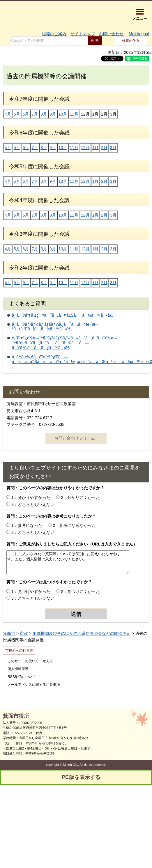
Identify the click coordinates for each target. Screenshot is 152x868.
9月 (53, 114)
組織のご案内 (54, 34)
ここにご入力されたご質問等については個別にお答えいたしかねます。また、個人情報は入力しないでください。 (68, 562)
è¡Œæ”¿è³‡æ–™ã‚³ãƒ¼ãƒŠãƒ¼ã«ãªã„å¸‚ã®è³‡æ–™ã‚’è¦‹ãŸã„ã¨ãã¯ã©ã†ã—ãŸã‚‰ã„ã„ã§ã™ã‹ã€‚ (64, 343)
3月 (113, 148)
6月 (26, 114)
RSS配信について (22, 677)
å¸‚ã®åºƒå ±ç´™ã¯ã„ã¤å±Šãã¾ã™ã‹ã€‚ (62, 315)
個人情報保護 (18, 669)
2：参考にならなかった (75, 525)
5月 (17, 114)
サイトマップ (83, 34)
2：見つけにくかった (81, 591)
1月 (96, 148)
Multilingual (139, 34)
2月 (104, 148)
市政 (24, 633)
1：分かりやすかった (31, 497)
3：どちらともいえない (33, 504)
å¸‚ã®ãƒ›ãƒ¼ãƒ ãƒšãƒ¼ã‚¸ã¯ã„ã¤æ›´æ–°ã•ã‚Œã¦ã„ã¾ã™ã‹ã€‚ (55, 327)
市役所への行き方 (19, 651)
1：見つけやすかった (31, 591)
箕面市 (9, 633)
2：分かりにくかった (81, 497)
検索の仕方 (131, 41)
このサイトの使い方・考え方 (30, 661)
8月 (44, 114)
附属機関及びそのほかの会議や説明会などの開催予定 (82, 633)
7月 (35, 114)
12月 (85, 148)
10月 (63, 114)
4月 (8, 114)
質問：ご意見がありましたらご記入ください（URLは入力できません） (72, 544)
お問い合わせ (111, 34)
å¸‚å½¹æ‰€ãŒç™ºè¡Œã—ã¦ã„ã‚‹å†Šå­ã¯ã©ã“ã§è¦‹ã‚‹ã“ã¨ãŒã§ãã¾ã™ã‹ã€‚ (82, 362)
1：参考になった (27, 525)
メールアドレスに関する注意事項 (34, 685)
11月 (74, 114)
